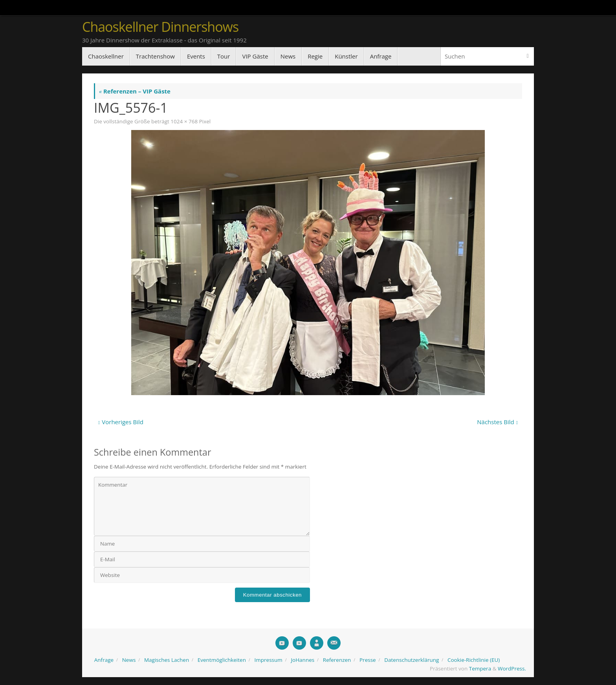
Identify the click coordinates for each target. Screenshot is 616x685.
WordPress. (512, 669)
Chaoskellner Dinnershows (160, 27)
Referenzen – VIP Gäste (135, 91)
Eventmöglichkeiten (222, 660)
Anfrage (104, 660)
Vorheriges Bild (121, 422)
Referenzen (337, 660)
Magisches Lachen (167, 660)
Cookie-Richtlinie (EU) (474, 660)
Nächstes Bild (497, 422)
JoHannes (302, 660)
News (129, 660)
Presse (368, 660)
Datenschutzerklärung (412, 660)
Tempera (480, 669)
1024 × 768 (184, 121)
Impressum (269, 660)
